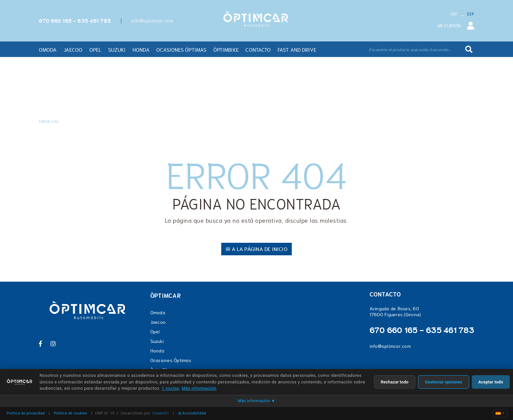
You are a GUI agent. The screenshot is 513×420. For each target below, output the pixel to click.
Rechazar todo (395, 382)
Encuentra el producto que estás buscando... (410, 50)
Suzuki (157, 341)
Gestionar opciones (444, 382)
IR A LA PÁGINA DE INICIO (256, 249)
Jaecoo (158, 322)
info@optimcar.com (152, 21)
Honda (157, 351)
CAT (454, 14)
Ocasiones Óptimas (171, 360)
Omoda (158, 313)
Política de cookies (71, 413)
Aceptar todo (491, 382)
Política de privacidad (26, 413)
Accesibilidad (192, 413)
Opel (155, 332)
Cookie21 (161, 413)
